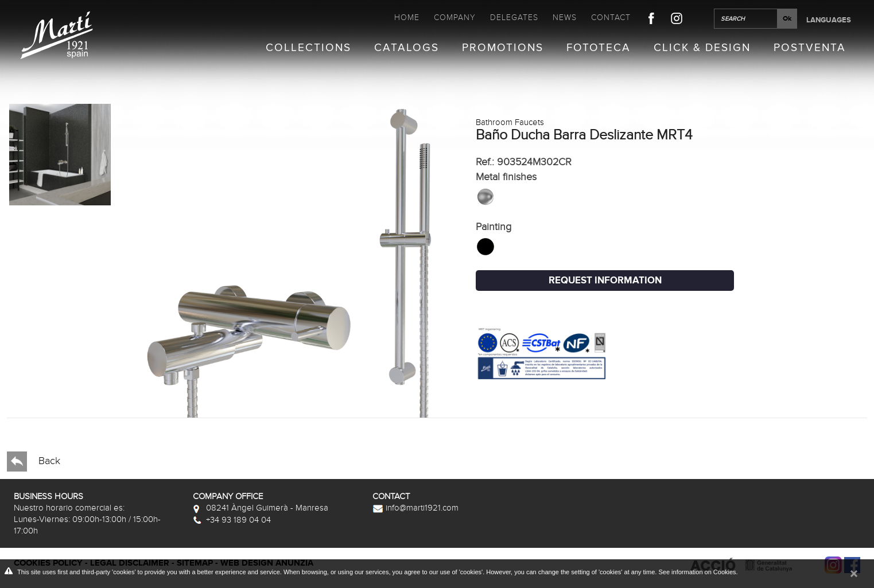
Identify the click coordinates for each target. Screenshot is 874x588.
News (565, 17)
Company (455, 17)
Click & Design (702, 48)
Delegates (514, 17)
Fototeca (599, 48)
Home (407, 17)
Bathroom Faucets (510, 122)
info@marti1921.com (415, 508)
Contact (611, 17)
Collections (308, 48)
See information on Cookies (697, 572)
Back (34, 462)
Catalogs (407, 48)
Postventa (810, 48)
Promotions (503, 48)
